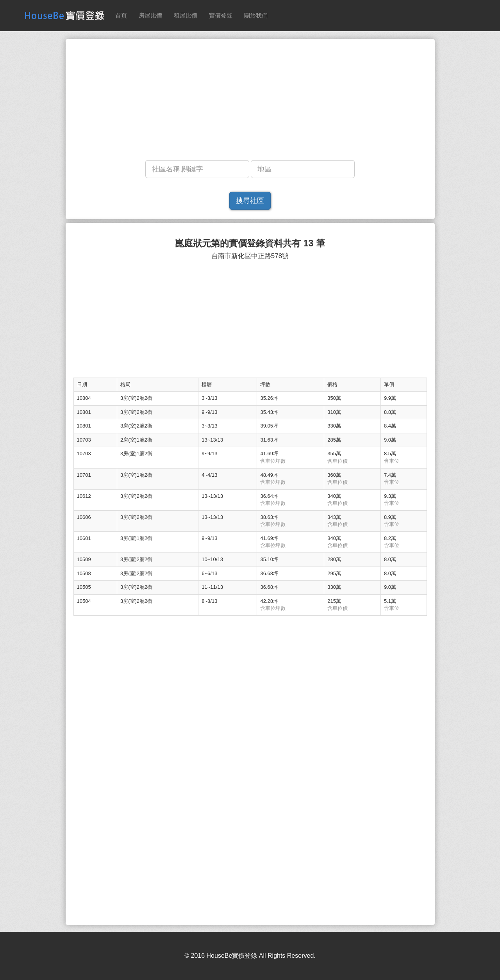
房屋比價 (150, 15)
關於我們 (256, 15)
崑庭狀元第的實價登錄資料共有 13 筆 (250, 243)
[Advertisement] (250, 102)
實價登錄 (221, 15)
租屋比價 (186, 15)
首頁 (121, 15)
